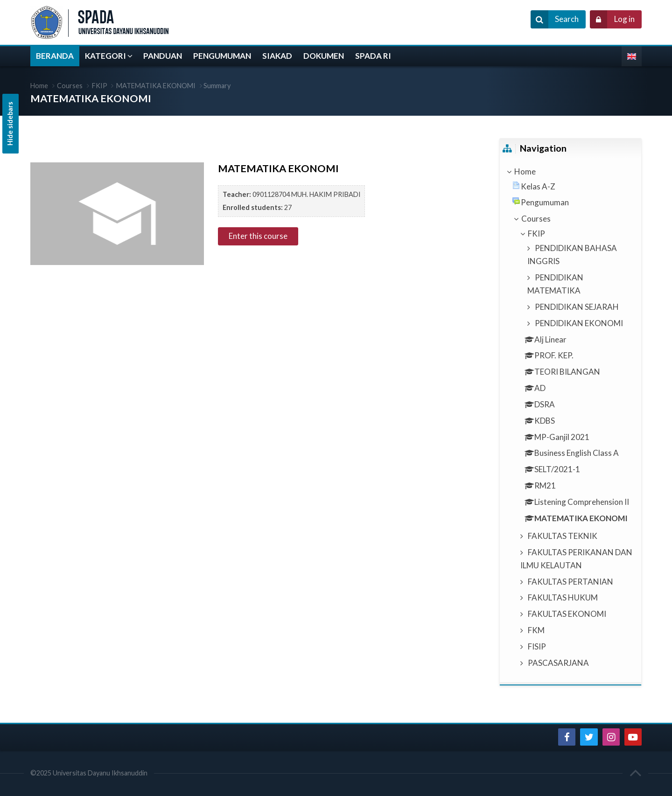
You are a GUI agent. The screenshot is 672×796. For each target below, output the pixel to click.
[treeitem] (570, 172)
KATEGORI (105, 56)
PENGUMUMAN (222, 56)
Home (39, 86)
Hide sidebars (10, 124)
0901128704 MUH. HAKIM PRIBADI (307, 194)
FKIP (100, 86)
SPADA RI (373, 56)
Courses (70, 86)
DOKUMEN (324, 56)
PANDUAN (163, 56)
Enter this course (258, 236)
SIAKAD (277, 56)
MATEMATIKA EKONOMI (156, 86)
